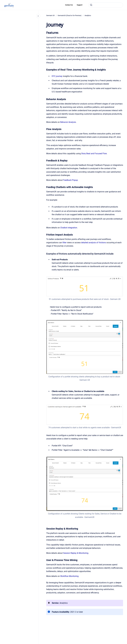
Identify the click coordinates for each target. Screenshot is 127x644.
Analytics (88, 15)
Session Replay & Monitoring (76, 553)
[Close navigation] (38, 16)
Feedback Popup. (71, 180)
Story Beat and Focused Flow (94, 154)
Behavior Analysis (68, 122)
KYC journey (57, 76)
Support (80, 5)
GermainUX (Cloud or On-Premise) (70, 15)
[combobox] (106, 5)
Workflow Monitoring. (70, 576)
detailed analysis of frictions (94, 243)
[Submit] (91, 5)
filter (65, 243)
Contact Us (69, 5)
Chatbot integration (69, 228)
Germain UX (50, 15)
